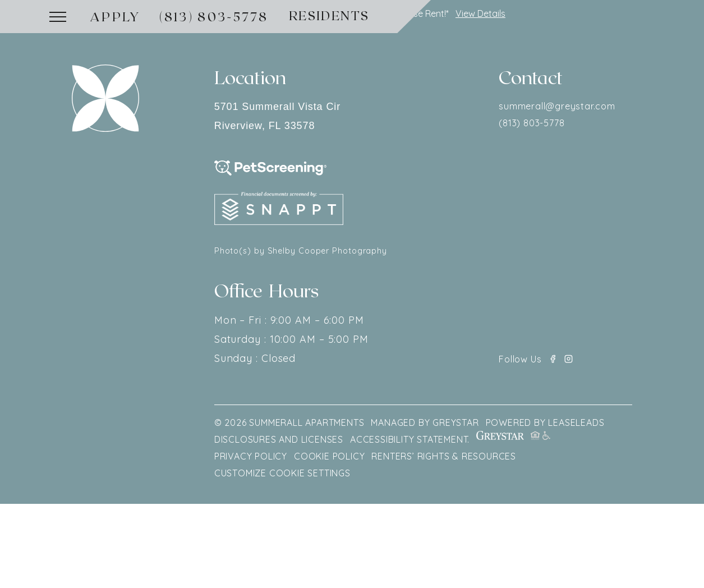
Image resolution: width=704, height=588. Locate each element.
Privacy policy (251, 456)
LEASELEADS (576, 422)
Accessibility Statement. (410, 439)
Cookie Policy (329, 456)
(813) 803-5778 (214, 16)
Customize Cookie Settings (282, 473)
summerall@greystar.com (557, 106)
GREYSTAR (455, 422)
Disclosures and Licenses (279, 439)
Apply (116, 16)
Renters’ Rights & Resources (444, 456)
